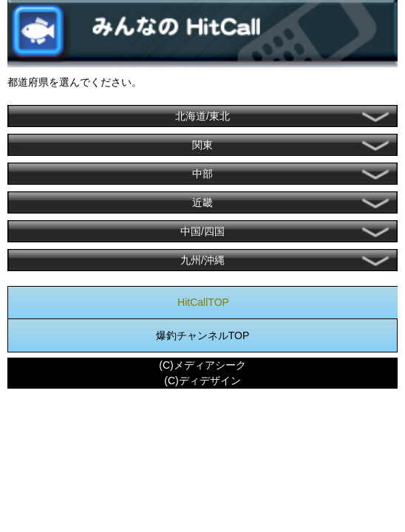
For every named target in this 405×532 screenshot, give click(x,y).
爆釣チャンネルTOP (203, 335)
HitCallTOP (203, 302)
